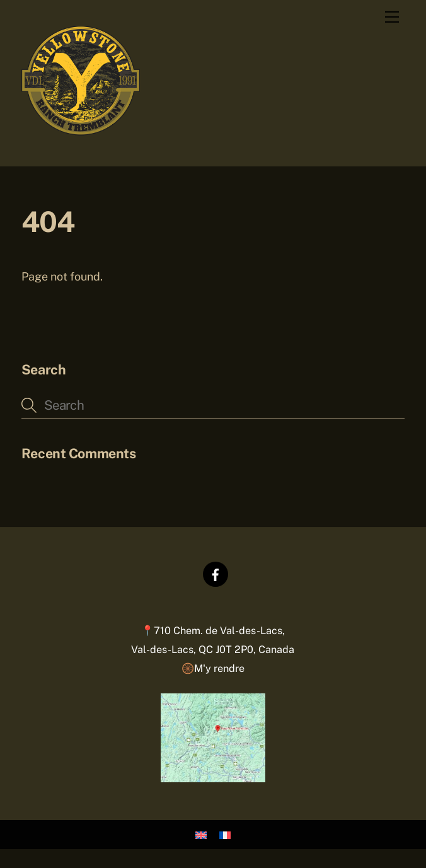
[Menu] (392, 17)
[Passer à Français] (225, 835)
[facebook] (216, 573)
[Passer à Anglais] (201, 835)
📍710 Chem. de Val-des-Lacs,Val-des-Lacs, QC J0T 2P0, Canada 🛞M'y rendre (213, 649)
